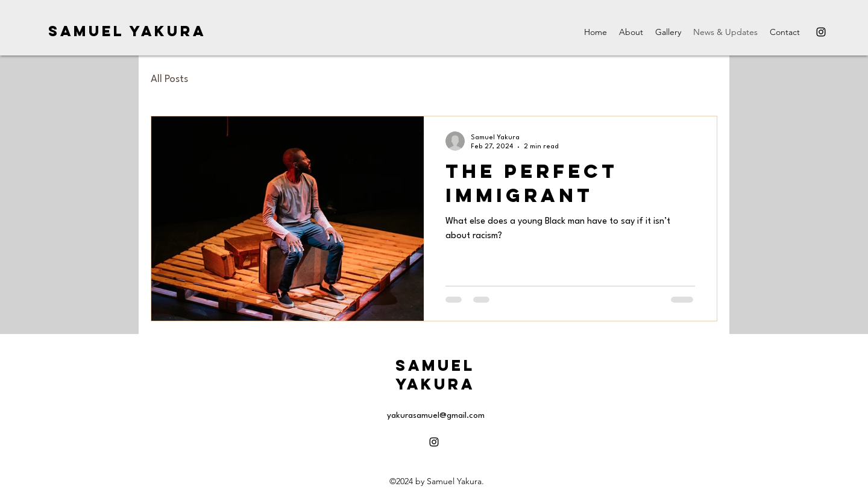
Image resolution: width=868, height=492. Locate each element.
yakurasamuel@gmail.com (436, 415)
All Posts (169, 79)
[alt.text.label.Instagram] (821, 32)
